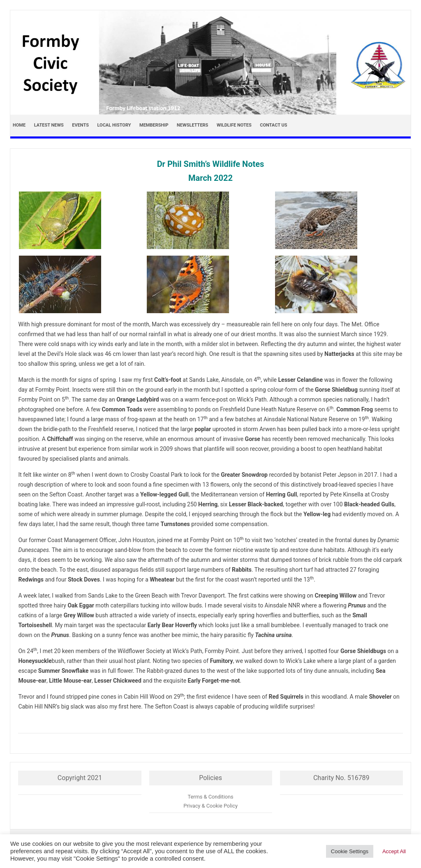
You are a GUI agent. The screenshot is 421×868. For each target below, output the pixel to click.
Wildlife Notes (234, 125)
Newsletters (192, 125)
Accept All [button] (394, 851)
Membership (154, 125)
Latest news (49, 125)
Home (19, 125)
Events (80, 125)
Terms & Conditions (211, 797)
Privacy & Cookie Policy (210, 806)
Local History (114, 125)
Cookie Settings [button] (350, 851)
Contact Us (273, 125)
